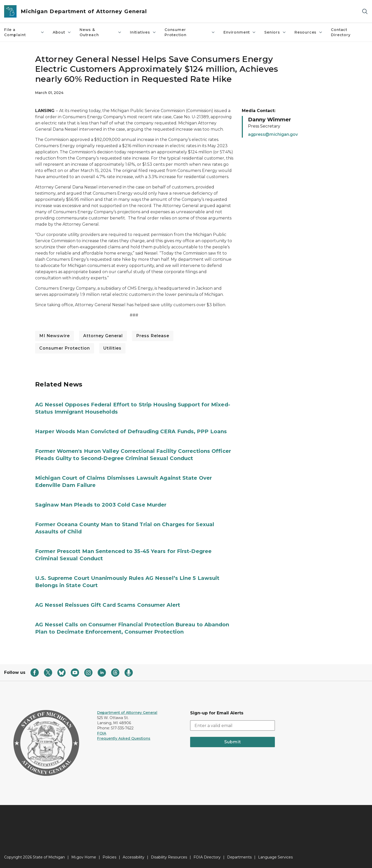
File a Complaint (24, 32)
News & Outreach (101, 32)
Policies (109, 857)
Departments (239, 857)
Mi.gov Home (84, 857)
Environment (240, 32)
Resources (309, 32)
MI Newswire (55, 336)
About (62, 32)
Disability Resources (169, 857)
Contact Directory (341, 32)
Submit (233, 742)
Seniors (275, 32)
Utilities (112, 348)
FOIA (102, 733)
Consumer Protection (190, 32)
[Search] (365, 11)
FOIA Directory (207, 857)
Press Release (153, 336)
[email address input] (233, 725)
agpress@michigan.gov (273, 134)
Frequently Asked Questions (124, 738)
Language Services (275, 857)
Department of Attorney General (127, 713)
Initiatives (143, 32)
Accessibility (134, 857)
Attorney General (103, 336)
